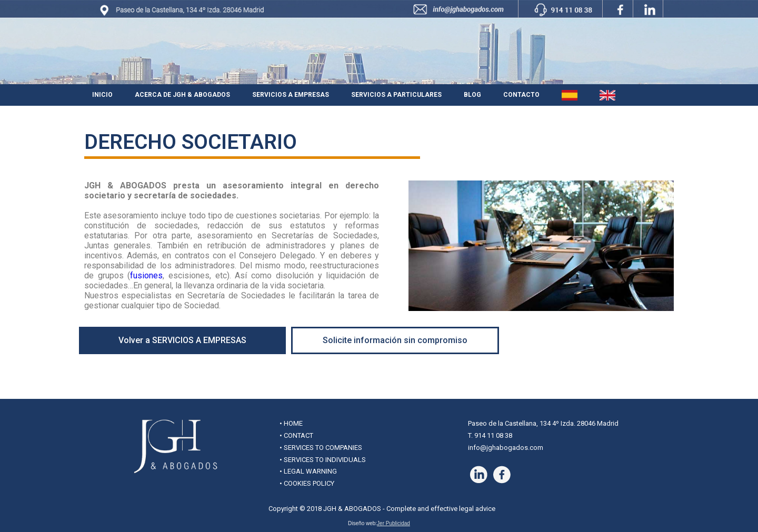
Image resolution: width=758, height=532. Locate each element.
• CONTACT (296, 435)
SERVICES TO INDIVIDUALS (325, 460)
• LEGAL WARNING (308, 471)
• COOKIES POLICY (307, 483)
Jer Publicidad (393, 523)
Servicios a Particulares (396, 95)
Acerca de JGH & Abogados (182, 95)
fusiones (146, 275)
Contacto (521, 95)
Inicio (102, 95)
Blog (472, 95)
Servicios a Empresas (291, 95)
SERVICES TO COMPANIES (323, 448)
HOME (293, 423)
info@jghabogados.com (506, 448)
